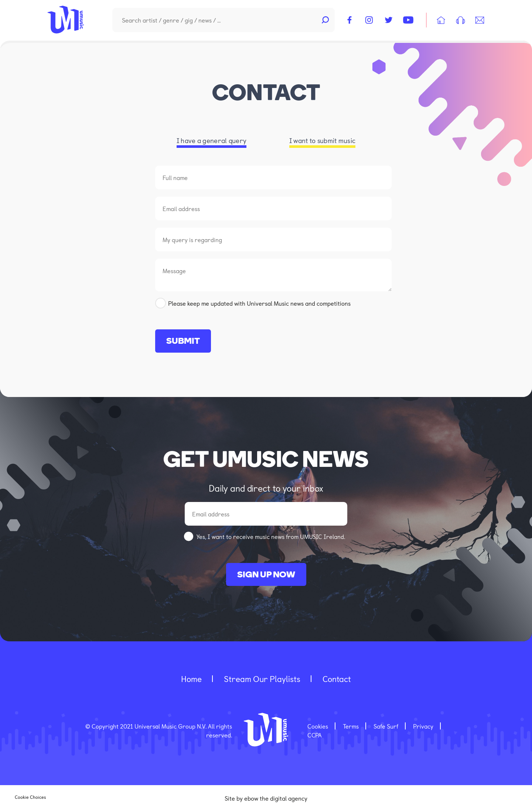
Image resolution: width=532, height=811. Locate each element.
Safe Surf (386, 726)
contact (337, 678)
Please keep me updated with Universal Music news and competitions (259, 303)
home (191, 678)
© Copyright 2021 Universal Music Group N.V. (147, 726)
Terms (351, 726)
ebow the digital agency (276, 798)
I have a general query (212, 140)
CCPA (315, 735)
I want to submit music (323, 140)
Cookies (318, 726)
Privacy (423, 726)
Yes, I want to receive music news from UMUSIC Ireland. (271, 536)
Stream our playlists (262, 678)
